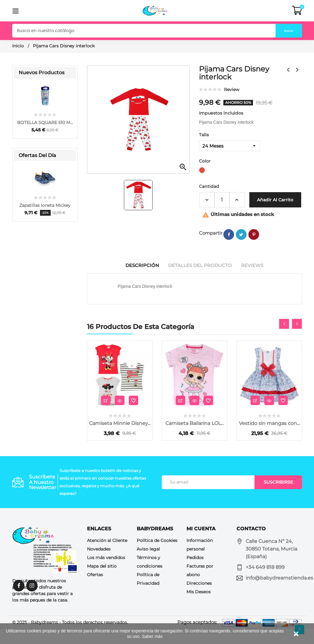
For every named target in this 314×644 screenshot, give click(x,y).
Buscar (281, 31)
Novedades (99, 564)
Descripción (139, 281)
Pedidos (195, 573)
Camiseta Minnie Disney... (120, 439)
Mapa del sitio (102, 581)
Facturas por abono (200, 586)
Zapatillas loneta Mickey (45, 205)
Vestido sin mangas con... (269, 439)
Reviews (255, 281)
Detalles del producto (200, 281)
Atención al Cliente (107, 556)
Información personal (200, 560)
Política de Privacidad (148, 594)
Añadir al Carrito (226, 215)
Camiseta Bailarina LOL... (195, 439)
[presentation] (284, 339)
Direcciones (199, 598)
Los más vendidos (106, 573)
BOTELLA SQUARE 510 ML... (45, 123)
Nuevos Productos (42, 73)
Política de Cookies (157, 556)
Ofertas (95, 590)
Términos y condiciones (150, 577)
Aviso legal (148, 564)
